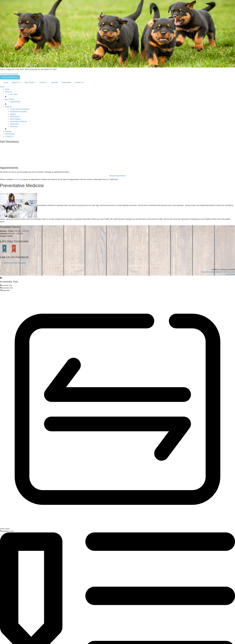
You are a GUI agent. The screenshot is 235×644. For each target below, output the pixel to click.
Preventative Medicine (18, 121)
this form (17, 179)
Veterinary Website (209, 272)
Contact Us (79, 82)
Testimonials (66, 82)
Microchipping (15, 119)
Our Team (14, 94)
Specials (55, 82)
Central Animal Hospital (9, 74)
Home (6, 82)
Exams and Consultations (20, 109)
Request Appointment (10, 77)
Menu (2, 87)
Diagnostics (14, 124)
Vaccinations (15, 117)
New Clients (30, 82)
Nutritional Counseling (18, 112)
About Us (16, 82)
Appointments (15, 102)
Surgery (13, 114)
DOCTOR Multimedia (227, 272)
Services (43, 82)
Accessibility (230, 274)
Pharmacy (14, 126)
